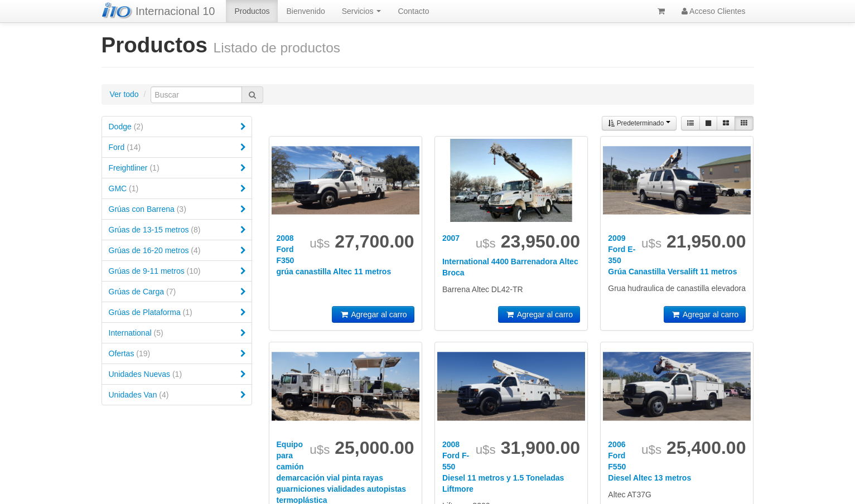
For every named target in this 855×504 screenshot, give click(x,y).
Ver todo (124, 94)
